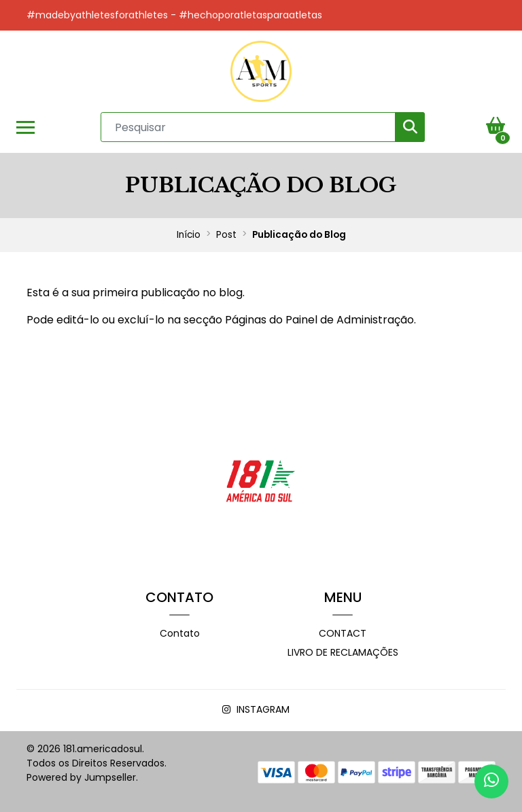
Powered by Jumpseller (81, 777)
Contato (180, 633)
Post (226, 235)
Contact (343, 633)
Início (189, 235)
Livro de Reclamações (343, 652)
